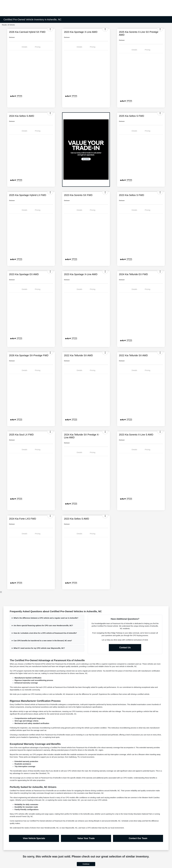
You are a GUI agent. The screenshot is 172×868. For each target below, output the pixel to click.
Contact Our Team (138, 838)
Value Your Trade (86, 838)
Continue (86, 864)
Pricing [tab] (38, 47)
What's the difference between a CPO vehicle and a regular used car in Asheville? (46, 618)
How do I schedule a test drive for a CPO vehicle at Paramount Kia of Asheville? (45, 633)
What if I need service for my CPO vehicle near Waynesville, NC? (39, 648)
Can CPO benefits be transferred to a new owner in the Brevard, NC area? (43, 641)
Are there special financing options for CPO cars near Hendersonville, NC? (43, 626)
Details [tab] (24, 47)
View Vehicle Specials (34, 838)
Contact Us (125, 648)
